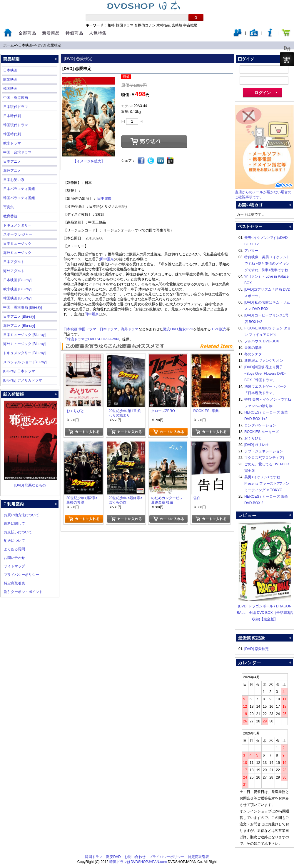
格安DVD (186, 329)
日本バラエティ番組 (19, 189)
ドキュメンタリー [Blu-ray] (24, 353)
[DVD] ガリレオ (257, 445)
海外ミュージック (17, 253)
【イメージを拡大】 (89, 161)
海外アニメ (12, 171)
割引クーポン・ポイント (23, 592)
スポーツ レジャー (18, 234)
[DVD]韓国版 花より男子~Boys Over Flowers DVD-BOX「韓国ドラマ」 (265, 374)
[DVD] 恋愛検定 (49, 45)
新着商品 (51, 33)
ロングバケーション (260, 425)
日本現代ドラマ (16, 107)
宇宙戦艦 (190, 25)
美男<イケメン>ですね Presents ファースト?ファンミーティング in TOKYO (267, 484)
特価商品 (74, 33)
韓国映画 (10, 89)
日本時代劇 (12, 116)
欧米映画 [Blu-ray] (17, 289)
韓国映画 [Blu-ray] (17, 298)
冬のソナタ (253, 354)
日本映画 (25, 45)
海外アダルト (14, 271)
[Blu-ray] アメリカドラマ (23, 380)
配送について (14, 541)
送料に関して (14, 524)
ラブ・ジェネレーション (264, 451)
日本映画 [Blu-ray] (17, 280)
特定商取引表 (14, 583)
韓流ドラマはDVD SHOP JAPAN (93, 339)
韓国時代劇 (12, 134)
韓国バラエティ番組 (19, 198)
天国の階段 (253, 348)
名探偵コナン (145, 25)
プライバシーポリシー (21, 575)
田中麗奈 (104, 199)
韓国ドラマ (125, 25)
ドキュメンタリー (17, 225)
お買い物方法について (21, 515)
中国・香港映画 (16, 98)
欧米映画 (10, 79)
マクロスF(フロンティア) (264, 458)
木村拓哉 (163, 25)
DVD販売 (219, 329)
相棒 (111, 25)
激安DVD (170, 329)
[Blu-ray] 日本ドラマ (19, 371)
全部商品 (27, 33)
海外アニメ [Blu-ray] (19, 326)
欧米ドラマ (12, 143)
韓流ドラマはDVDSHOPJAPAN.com (138, 862)
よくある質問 (14, 549)
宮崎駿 (177, 25)
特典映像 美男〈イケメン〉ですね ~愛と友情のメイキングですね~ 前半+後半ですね (267, 264)
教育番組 (10, 216)
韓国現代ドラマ (16, 125)
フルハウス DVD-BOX (262, 341)
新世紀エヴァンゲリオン (264, 361)
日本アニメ (12, 161)
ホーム (9, 45)
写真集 (9, 207)
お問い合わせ (14, 558)
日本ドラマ (108, 329)
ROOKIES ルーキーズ (262, 432)
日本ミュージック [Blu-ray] (24, 335)
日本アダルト (14, 262)
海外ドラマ (130, 329)
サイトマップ (14, 566)
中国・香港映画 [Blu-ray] (23, 307)
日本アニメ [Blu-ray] (19, 316)
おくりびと (253, 438)
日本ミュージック (17, 244)
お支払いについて (18, 532)
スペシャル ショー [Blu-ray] (25, 362)
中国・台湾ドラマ (17, 152)
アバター (251, 251)
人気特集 (98, 33)
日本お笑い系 (14, 180)
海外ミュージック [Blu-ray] (24, 344)
